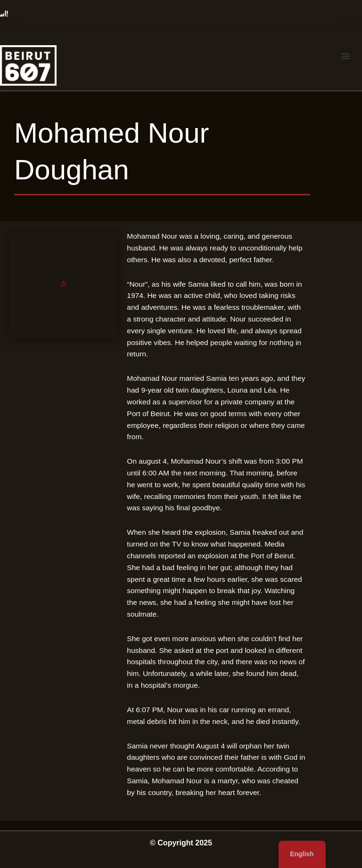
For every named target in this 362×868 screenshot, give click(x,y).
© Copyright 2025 (181, 843)
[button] (346, 56)
